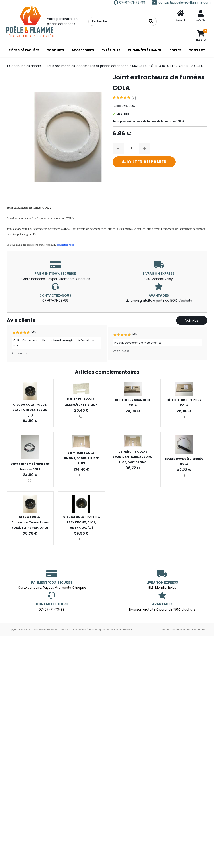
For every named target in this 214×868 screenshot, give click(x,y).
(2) (134, 98)
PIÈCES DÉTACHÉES (24, 50)
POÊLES (175, 50)
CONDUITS (55, 50)
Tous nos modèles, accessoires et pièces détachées (87, 66)
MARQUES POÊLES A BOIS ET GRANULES (161, 66)
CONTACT (197, 50)
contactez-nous (65, 245)
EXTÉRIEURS (111, 50)
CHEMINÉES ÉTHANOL (145, 50)
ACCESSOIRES (83, 50)
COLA (198, 66)
